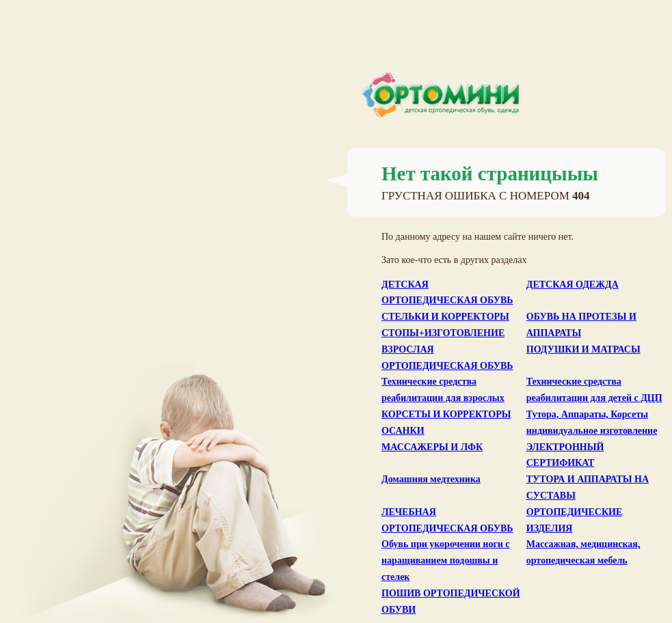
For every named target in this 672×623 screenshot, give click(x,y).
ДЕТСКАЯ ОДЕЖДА (573, 285)
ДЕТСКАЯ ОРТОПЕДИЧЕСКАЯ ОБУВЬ (447, 293)
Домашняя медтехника (431, 479)
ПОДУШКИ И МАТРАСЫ (583, 349)
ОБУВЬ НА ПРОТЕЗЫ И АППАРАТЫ (581, 325)
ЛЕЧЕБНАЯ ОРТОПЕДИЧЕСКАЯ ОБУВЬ (447, 520)
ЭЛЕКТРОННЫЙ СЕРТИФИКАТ (565, 455)
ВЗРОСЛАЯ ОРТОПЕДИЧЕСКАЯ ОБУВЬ (447, 358)
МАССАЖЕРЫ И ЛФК (432, 447)
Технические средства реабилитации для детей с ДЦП (594, 390)
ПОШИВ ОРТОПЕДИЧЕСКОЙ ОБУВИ (451, 601)
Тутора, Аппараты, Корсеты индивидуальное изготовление (592, 423)
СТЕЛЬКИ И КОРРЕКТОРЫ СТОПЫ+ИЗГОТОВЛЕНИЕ (445, 325)
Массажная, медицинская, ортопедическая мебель (583, 552)
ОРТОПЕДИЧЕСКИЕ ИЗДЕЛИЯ (575, 520)
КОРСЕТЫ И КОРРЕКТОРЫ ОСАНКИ (446, 423)
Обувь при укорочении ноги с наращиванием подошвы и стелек (446, 560)
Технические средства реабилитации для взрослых (443, 390)
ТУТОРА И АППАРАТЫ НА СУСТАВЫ (588, 487)
